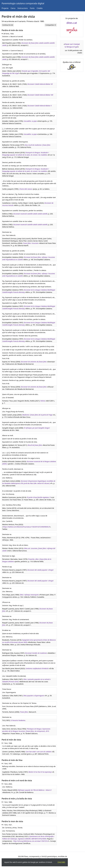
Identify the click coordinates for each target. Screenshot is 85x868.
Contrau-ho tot (8, 25)
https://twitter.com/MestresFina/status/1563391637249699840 (26, 527)
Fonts (32, 8)
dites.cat (72, 23)
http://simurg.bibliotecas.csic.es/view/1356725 (30, 841)
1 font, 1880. (8, 802)
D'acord (61, 862)
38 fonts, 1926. (9, 34)
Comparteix (51, 25)
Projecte (5, 8)
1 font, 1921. (8, 825)
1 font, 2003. (8, 784)
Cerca (13, 8)
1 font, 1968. (8, 743)
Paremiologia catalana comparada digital (23, 3)
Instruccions (23, 8)
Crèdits (40, 8)
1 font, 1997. (8, 763)
